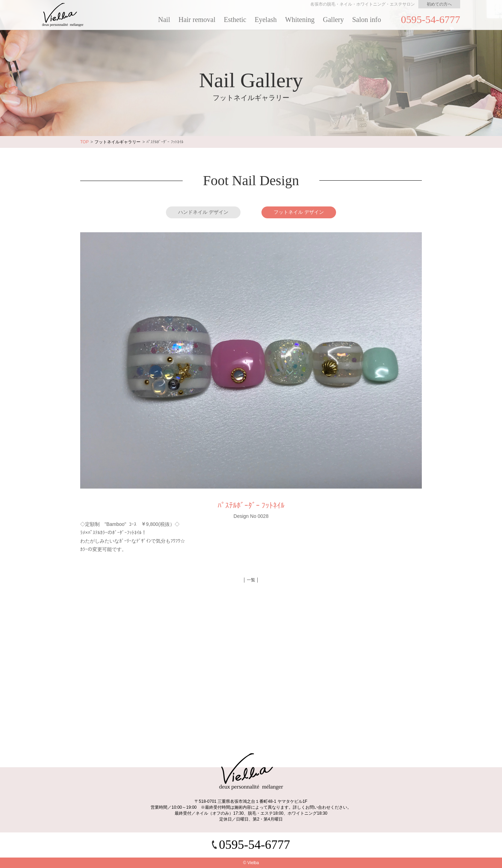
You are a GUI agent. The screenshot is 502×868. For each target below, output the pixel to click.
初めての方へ (439, 4)
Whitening (300, 20)
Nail (164, 20)
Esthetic (235, 20)
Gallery (333, 20)
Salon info (367, 20)
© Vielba (251, 863)
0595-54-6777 (431, 19)
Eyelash (266, 20)
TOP (84, 142)
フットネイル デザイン (299, 212)
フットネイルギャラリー (117, 142)
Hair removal (197, 20)
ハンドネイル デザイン (203, 212)
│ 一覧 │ (251, 580)
